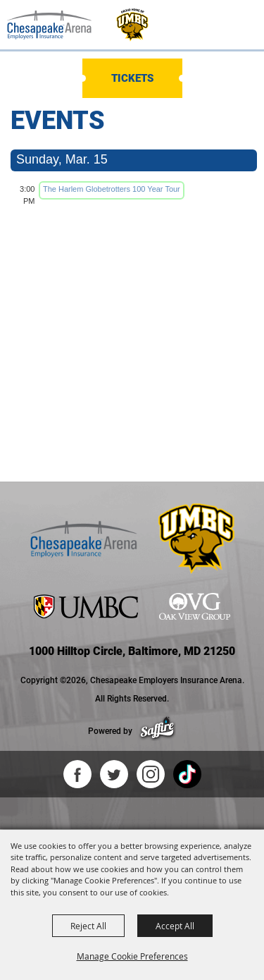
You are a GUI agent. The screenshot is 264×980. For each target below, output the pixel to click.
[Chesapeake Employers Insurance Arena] (49, 25)
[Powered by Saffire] (157, 731)
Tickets (132, 78)
